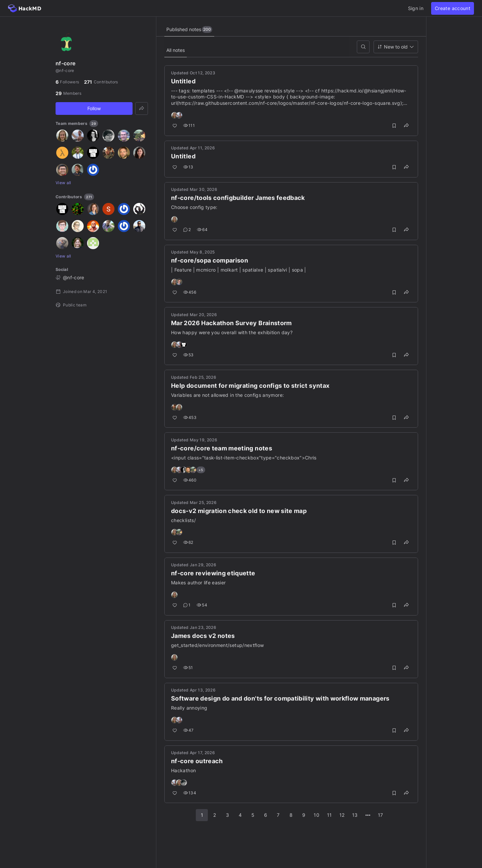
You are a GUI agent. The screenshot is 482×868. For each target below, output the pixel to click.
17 (381, 815)
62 (189, 543)
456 (190, 292)
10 (316, 815)
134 (190, 793)
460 (190, 480)
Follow (94, 108)
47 (189, 731)
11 (330, 815)
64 (203, 230)
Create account (453, 8)
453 (190, 417)
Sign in (416, 8)
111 (189, 126)
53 (189, 355)
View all (63, 183)
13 (189, 167)
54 (202, 605)
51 (188, 668)
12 (342, 815)
